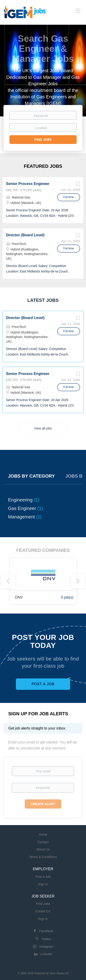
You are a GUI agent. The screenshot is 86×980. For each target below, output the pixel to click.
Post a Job (43, 684)
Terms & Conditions (43, 857)
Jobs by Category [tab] (31, 476)
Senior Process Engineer (28, 184)
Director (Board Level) (25, 235)
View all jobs (43, 428)
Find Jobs (43, 140)
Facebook (46, 931)
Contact (43, 842)
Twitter (46, 939)
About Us (43, 849)
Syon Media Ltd (59, 973)
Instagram (46, 947)
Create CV (43, 911)
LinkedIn (46, 954)
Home (43, 834)
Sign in (43, 884)
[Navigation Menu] (78, 10)
